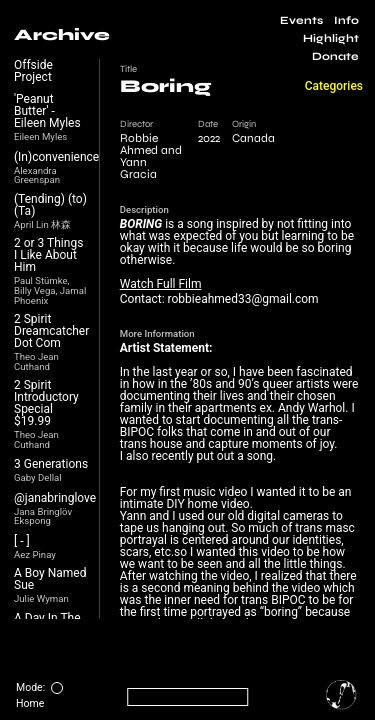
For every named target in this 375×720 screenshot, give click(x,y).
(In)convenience (56, 157)
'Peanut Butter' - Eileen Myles (47, 111)
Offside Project (33, 71)
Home (30, 703)
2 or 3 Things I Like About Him (48, 255)
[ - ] (22, 541)
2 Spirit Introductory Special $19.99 (46, 403)
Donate (335, 56)
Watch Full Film (161, 284)
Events (301, 20)
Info (346, 20)
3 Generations (51, 464)
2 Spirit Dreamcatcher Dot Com (51, 331)
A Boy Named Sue (50, 579)
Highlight (331, 38)
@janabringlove (55, 498)
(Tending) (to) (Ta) (50, 205)
